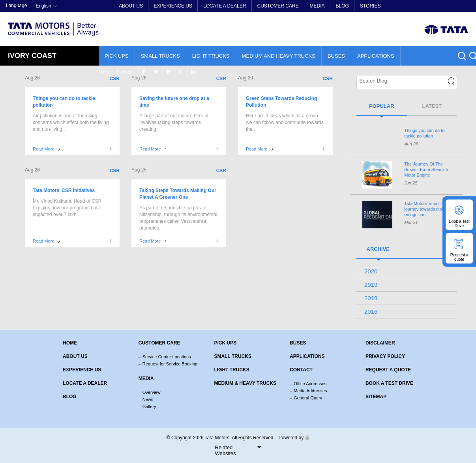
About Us (131, 6)
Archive (378, 249)
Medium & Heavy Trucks (245, 383)
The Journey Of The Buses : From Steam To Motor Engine (427, 169)
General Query (308, 398)
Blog (342, 6)
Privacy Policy (385, 356)
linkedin (464, 6)
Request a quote (388, 370)
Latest (432, 106)
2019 (371, 285)
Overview (152, 392)
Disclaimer (380, 343)
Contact (393, 6)
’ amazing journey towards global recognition (426, 209)
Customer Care (278, 6)
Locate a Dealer (225, 6)
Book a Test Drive (389, 383)
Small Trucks (160, 56)
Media (317, 6)
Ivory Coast (32, 56)
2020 (371, 271)
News (148, 399)
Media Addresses (310, 391)
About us (75, 356)
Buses (336, 56)
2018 (371, 298)
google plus (452, 6)
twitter (427, 6)
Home (374, 6)
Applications (376, 56)
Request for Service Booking (170, 364)
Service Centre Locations (167, 357)
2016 (371, 311)
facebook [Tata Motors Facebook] (414, 6)
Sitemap (376, 397)
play (439, 6)
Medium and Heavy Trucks (279, 56)
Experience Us (173, 6)
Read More (43, 149)
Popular (382, 106)
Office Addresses (310, 384)
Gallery (149, 407)
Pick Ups (117, 56)
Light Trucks (211, 56)
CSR (115, 79)
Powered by (292, 438)
